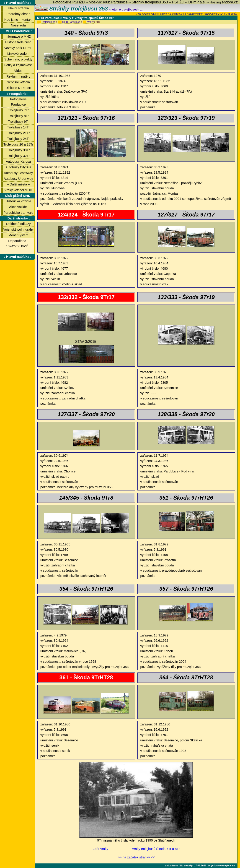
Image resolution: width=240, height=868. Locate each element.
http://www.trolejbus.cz (222, 865)
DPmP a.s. (197, 2)
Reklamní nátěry (18, 76)
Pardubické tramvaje (18, 213)
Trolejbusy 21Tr (18, 133)
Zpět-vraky (101, 849)
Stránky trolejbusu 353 (72, 9)
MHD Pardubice (71, 22)
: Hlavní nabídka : (18, 3)
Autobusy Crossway (18, 173)
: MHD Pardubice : (18, 31)
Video (18, 71)
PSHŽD (178, 2)
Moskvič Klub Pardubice (108, 2)
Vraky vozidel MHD (18, 190)
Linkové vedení (18, 54)
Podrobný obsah (18, 14)
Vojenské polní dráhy (18, 229)
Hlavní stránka (18, 8)
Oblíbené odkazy (18, 224)
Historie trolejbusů (18, 42)
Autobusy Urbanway (18, 179)
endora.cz (230, 2)
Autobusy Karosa (18, 162)
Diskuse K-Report (18, 88)
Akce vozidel (18, 207)
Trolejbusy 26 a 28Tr (18, 144)
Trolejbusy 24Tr (18, 139)
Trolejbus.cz (48, 22)
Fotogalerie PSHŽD (69, 2)
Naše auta (18, 25)
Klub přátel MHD (18, 196)
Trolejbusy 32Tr (18, 156)
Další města (18, 184)
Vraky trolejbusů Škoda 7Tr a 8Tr (156, 849)
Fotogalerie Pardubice (18, 102)
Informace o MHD (18, 36)
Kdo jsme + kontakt (18, 20)
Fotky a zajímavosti (18, 65)
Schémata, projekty (18, 59)
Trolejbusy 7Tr (18, 110)
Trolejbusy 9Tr (18, 122)
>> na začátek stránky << (136, 857)
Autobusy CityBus (18, 167)
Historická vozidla (18, 201)
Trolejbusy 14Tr (18, 127)
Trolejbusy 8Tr (18, 116)
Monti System (18, 235)
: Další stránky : (18, 218)
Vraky (90, 22)
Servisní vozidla (18, 82)
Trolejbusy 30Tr (18, 150)
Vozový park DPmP (18, 48)
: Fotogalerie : (18, 94)
